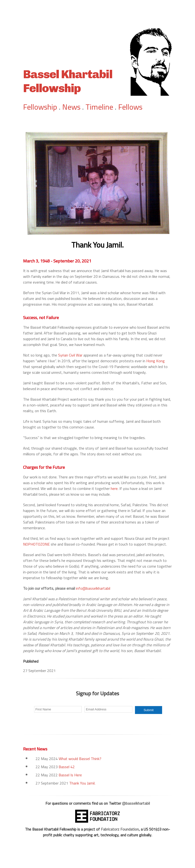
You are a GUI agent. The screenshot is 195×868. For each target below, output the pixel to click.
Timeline (99, 107)
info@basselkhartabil (93, 588)
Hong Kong (155, 361)
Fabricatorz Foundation (120, 829)
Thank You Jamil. (82, 783)
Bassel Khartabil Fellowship (68, 81)
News (71, 107)
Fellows (130, 107)
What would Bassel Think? (80, 759)
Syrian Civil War (70, 355)
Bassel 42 (67, 767)
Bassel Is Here (70, 775)
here (114, 488)
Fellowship (40, 107)
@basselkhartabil (136, 803)
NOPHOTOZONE (36, 544)
